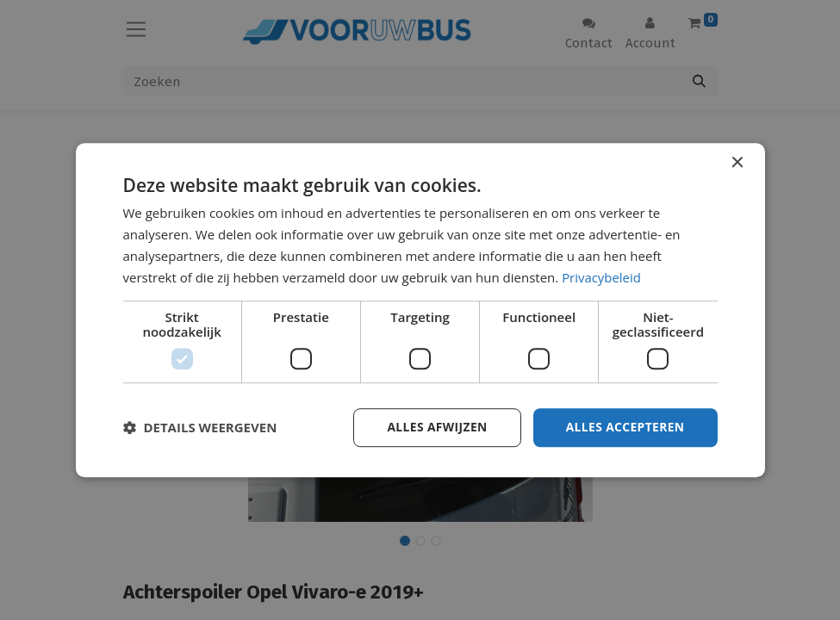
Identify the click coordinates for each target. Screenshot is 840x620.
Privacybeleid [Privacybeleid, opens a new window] (601, 277)
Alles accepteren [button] (625, 427)
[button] (200, 428)
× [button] (737, 163)
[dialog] (420, 310)
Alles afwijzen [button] (435, 427)
